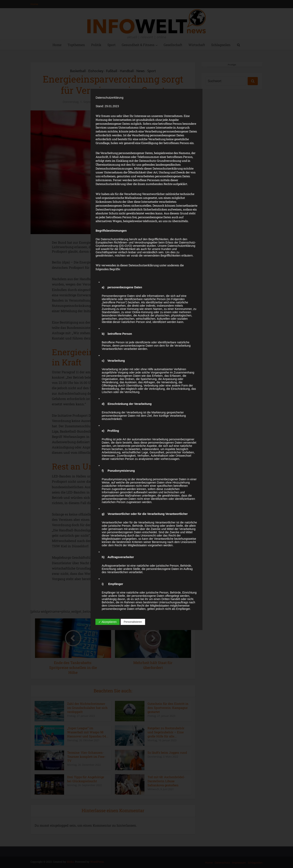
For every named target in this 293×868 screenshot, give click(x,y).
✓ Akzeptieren (108, 622)
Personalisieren (133, 622)
